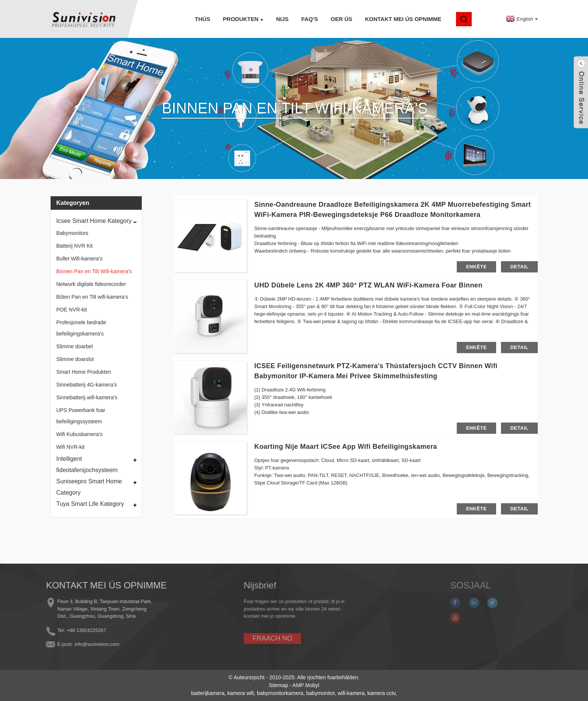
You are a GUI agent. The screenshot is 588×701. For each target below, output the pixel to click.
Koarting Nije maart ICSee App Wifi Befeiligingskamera (346, 447)
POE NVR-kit (72, 310)
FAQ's (309, 19)
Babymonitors (72, 233)
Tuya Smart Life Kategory (90, 504)
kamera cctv (381, 693)
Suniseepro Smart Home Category (89, 487)
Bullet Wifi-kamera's (79, 259)
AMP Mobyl (306, 685)
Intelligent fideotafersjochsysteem (87, 464)
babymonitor (320, 693)
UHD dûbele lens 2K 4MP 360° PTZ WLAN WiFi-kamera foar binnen (368, 285)
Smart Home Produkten (84, 372)
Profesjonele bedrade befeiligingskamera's (81, 328)
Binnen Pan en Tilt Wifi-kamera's (94, 271)
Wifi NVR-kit (70, 447)
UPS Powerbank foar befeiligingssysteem (81, 416)
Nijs (282, 19)
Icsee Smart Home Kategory (94, 221)
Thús (203, 19)
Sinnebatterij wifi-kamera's (87, 397)
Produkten (243, 19)
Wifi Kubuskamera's (79, 434)
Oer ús (342, 19)
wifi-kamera (351, 693)
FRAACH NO (249, 638)
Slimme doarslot (75, 359)
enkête (476, 267)
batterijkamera (208, 693)
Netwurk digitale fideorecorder (91, 284)
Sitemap (278, 685)
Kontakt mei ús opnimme (403, 19)
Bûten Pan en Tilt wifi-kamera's (92, 297)
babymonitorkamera (280, 693)
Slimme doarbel (74, 346)
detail (519, 267)
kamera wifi (241, 693)
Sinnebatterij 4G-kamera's (86, 385)
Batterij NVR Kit (74, 246)
